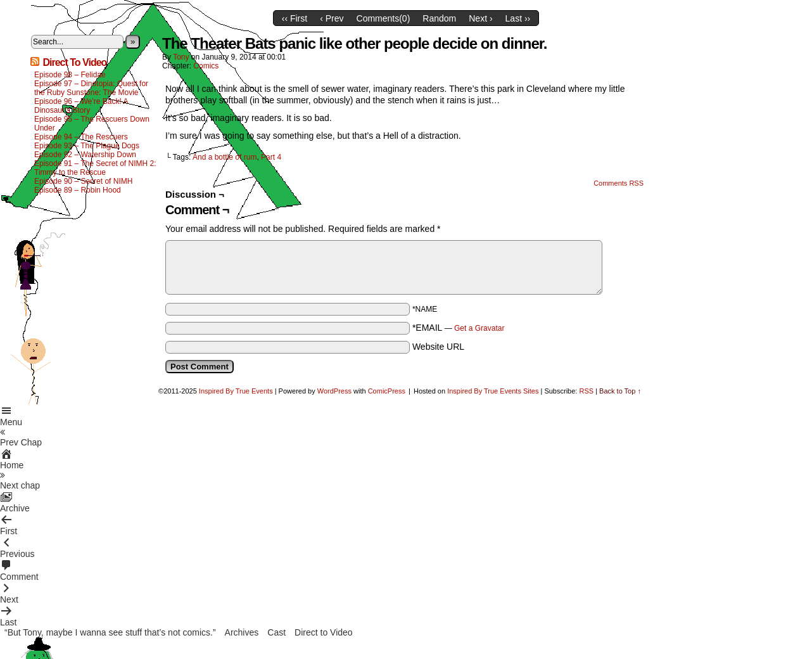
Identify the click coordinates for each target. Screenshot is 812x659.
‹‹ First (295, 18)
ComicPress (387, 391)
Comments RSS (619, 183)
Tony (181, 57)
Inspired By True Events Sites (493, 391)
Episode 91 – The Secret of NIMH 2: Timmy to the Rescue (95, 168)
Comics (206, 66)
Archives (242, 632)
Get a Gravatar (479, 328)
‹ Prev (332, 18)
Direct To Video (74, 62)
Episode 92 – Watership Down (85, 155)
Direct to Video (324, 632)
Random (439, 18)
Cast (276, 632)
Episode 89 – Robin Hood (78, 190)
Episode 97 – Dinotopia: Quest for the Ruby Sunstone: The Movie (91, 88)
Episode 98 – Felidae (70, 75)
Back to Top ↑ (620, 391)
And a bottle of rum (225, 157)
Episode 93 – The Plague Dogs (87, 146)
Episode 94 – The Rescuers (81, 137)
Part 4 (271, 157)
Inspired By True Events (236, 391)
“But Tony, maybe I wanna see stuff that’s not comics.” (110, 632)
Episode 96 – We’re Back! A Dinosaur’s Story (81, 106)
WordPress (334, 391)
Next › (480, 18)
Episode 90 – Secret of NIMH (83, 181)
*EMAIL (459, 328)
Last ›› (518, 18)
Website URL (438, 347)
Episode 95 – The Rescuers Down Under (92, 124)
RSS (586, 391)
